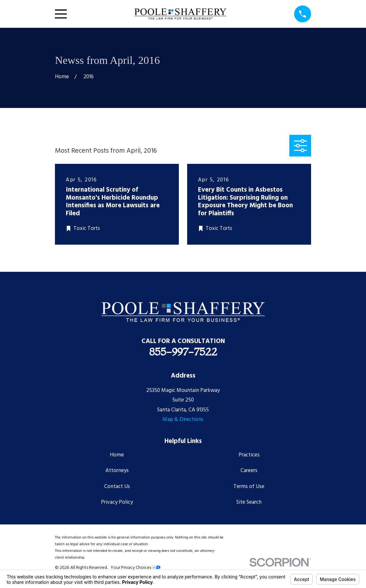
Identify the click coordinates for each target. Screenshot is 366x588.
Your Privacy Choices (135, 568)
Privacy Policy (117, 502)
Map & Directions (183, 420)
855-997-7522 (183, 352)
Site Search (249, 502)
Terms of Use (249, 487)
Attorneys (117, 471)
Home (117, 455)
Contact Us (117, 487)
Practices (249, 455)
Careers (249, 471)
